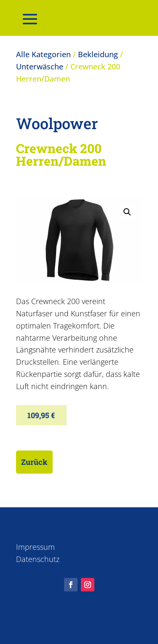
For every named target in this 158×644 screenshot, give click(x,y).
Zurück (34, 462)
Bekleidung (98, 54)
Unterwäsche (40, 66)
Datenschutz (38, 559)
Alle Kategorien (43, 54)
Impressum (35, 547)
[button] (127, 212)
